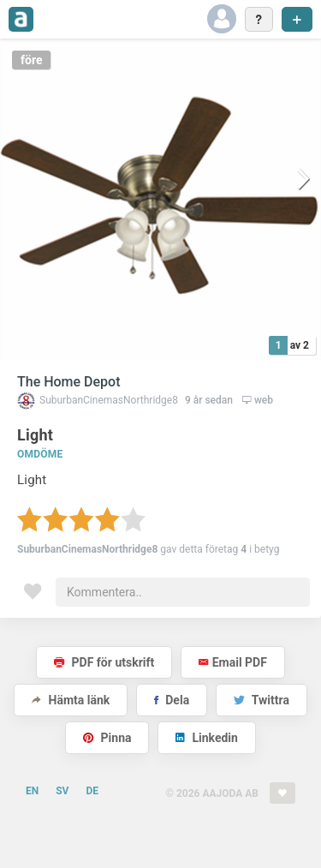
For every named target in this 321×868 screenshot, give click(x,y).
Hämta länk (71, 700)
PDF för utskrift (104, 662)
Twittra (262, 700)
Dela (172, 700)
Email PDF (233, 662)
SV (62, 791)
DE (92, 791)
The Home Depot (69, 382)
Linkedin (207, 738)
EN (32, 791)
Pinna (107, 738)
